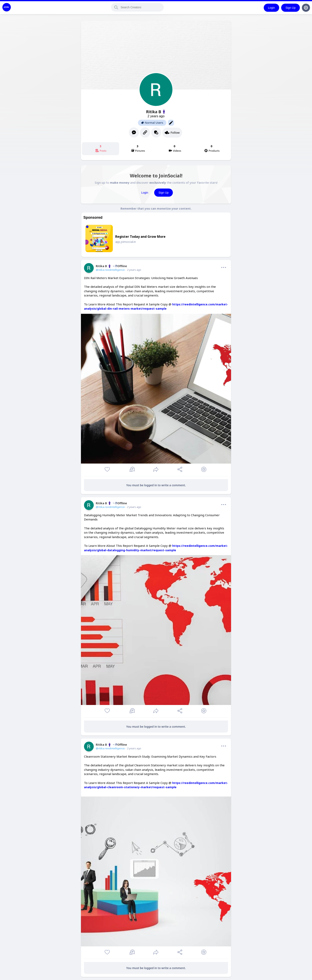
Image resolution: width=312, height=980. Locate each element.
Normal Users (152, 123)
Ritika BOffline (111, 266)
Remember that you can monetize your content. (156, 208)
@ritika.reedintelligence (110, 270)
